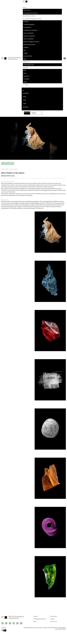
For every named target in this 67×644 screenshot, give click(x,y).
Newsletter (27, 112)
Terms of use (53, 622)
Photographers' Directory (31, 13)
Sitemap (52, 619)
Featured (25, 68)
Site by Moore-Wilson (61, 629)
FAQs (24, 100)
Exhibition (26, 22)
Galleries (26, 47)
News (25, 73)
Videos (25, 82)
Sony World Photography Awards (32, 19)
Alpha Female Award (29, 45)
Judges (25, 53)
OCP (25, 50)
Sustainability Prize (29, 65)
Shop (25, 59)
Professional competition (30, 30)
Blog (25, 70)
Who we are (27, 10)
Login (25, 104)
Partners (26, 93)
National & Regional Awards (31, 42)
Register (26, 107)
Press (24, 97)
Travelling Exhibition (29, 25)
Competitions (27, 27)
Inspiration (26, 76)
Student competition (29, 36)
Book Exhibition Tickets (29, 16)
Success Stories (28, 56)
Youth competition (29, 39)
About (25, 7)
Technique (26, 79)
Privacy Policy (54, 616)
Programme (26, 62)
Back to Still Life (8, 163)
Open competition (29, 33)
